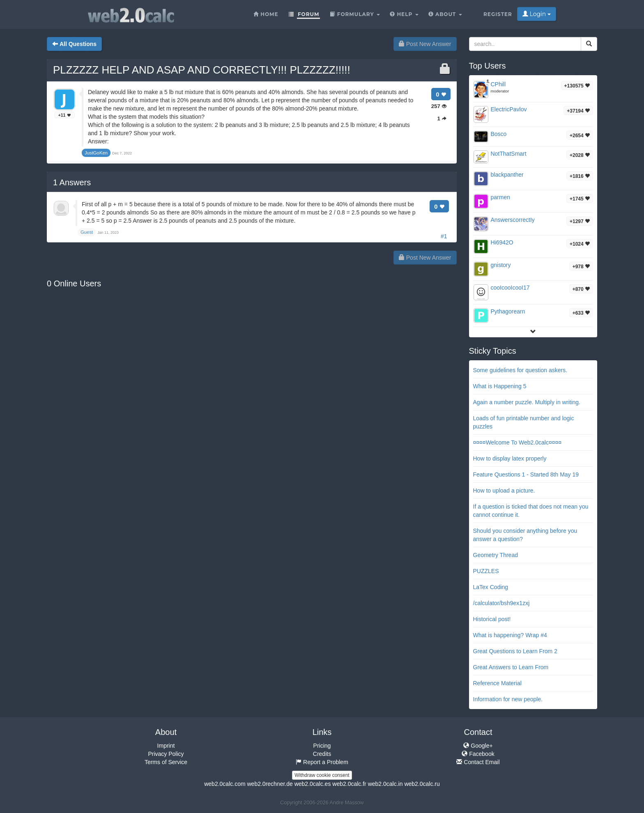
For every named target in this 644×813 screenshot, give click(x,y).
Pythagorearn (508, 311)
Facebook (478, 754)
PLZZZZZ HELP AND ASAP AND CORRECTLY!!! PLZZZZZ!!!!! (202, 70)
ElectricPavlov (509, 109)
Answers (72, 182)
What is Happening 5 (500, 386)
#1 (444, 236)
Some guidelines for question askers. (520, 370)
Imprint (166, 746)
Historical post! (492, 619)
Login (537, 14)
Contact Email (478, 762)
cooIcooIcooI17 (510, 288)
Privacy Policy (166, 754)
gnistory (501, 265)
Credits (322, 754)
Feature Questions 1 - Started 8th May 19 (526, 474)
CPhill (498, 84)
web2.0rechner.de (270, 784)
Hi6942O (502, 242)
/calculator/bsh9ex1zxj (501, 603)
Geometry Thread (496, 555)
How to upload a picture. (504, 491)
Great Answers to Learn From (511, 667)
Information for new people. (508, 699)
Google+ (478, 746)
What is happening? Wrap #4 (510, 635)
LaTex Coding (491, 587)
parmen (500, 197)
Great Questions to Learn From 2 (515, 651)
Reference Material (497, 683)
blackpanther (507, 175)
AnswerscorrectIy (513, 220)
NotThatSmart (509, 154)
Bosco (499, 134)
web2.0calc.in (385, 784)
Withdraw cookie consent (322, 775)
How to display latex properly (510, 458)
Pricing (322, 746)
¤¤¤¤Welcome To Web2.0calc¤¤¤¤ (517, 442)
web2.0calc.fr (349, 784)
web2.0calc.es (313, 784)
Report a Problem (322, 762)
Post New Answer (425, 44)
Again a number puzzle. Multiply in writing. (527, 402)
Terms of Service (166, 762)
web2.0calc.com (225, 784)
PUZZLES (486, 571)
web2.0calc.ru (422, 784)
